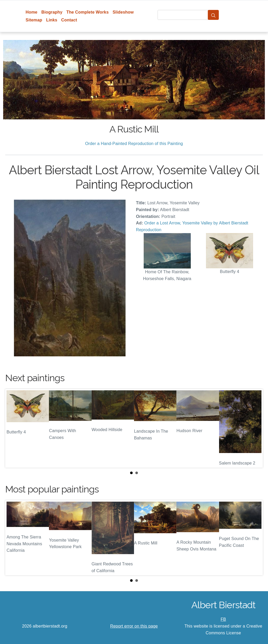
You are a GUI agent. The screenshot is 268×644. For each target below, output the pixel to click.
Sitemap (34, 20)
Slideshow (123, 12)
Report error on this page (134, 626)
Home (32, 12)
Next (255, 428)
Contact (69, 20)
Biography (52, 12)
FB (223, 619)
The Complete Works (87, 12)
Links (52, 20)
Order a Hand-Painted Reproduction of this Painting (134, 144)
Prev (13, 428)
